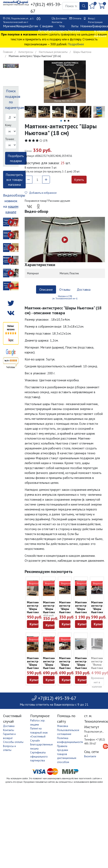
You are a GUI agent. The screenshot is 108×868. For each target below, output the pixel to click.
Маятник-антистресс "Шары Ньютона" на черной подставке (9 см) (83, 670)
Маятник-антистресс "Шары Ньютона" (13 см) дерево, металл (35, 612)
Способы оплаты (13, 742)
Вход (91, 18)
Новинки (86, 26)
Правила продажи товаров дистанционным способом (67, 754)
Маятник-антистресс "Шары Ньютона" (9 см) (51, 609)
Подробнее (76, 44)
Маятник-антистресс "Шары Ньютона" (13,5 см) (99, 611)
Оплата (77, 18)
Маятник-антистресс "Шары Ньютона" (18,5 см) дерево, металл (83, 614)
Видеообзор (36, 583)
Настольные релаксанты (53, 52)
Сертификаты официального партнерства (39, 756)
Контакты (57, 22)
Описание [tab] (46, 289)
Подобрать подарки (16, 158)
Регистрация (95, 22)
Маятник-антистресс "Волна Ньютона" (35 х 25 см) (99, 666)
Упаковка (63, 726)
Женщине (22, 26)
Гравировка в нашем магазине (100, 31)
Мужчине (9, 26)
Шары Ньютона (82, 52)
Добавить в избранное (41, 193)
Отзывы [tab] (65, 289)
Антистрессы (26, 52)
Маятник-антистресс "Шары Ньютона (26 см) (67, 665)
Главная (8, 52)
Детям (34, 26)
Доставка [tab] (84, 289)
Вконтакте (90, 756)
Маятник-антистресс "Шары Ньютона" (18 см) (67, 609)
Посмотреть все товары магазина (14, 180)
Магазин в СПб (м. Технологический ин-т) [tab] (65, 297)
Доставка (61, 18)
